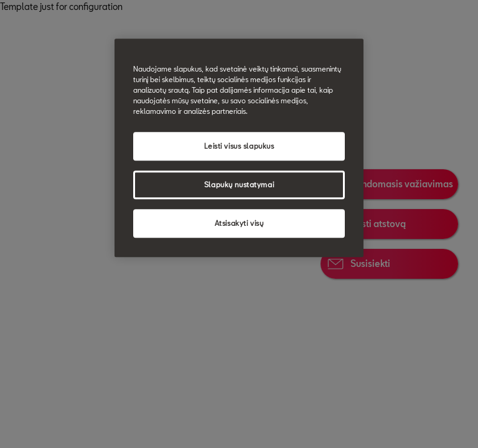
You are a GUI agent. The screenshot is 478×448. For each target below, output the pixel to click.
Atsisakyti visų (239, 224)
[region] (239, 148)
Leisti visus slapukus (239, 147)
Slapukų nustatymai (239, 185)
